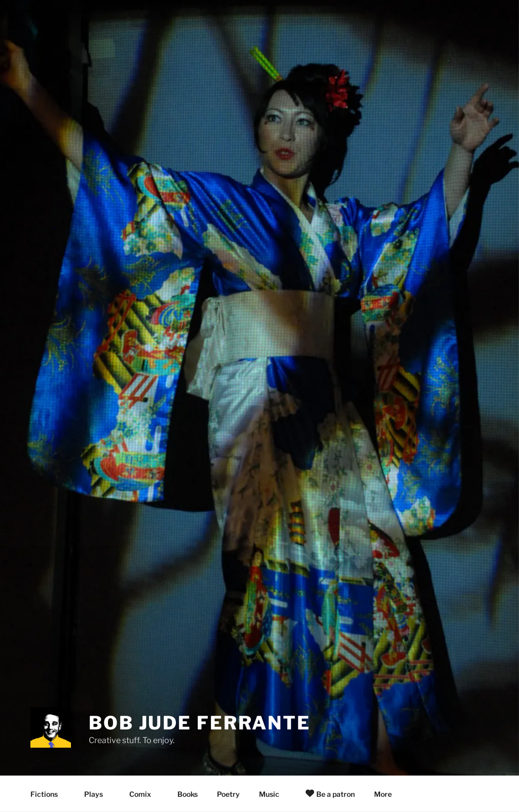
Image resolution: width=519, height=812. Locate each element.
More (388, 794)
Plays (98, 794)
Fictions (49, 794)
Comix (145, 794)
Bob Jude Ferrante (200, 723)
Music (274, 794)
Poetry (228, 794)
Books (188, 794)
